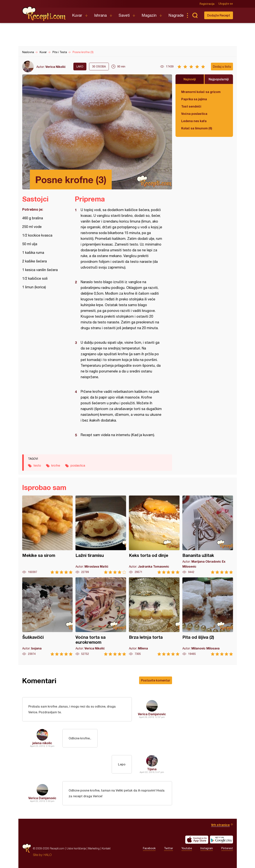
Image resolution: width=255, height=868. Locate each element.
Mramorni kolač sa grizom (201, 92)
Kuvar (77, 15)
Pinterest (227, 848)
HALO (48, 855)
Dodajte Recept (219, 15)
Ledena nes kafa (194, 121)
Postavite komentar (156, 680)
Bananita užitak (208, 535)
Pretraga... (195, 15)
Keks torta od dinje (154, 535)
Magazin (149, 15)
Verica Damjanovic (152, 714)
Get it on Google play (221, 840)
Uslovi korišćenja (76, 848)
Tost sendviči (191, 106)
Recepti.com (44, 14)
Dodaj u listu (222, 66)
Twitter (168, 848)
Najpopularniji (219, 79)
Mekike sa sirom (48, 535)
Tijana (152, 769)
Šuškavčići (48, 617)
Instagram (207, 848)
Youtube (187, 848)
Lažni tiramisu (101, 535)
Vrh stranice (220, 825)
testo (37, 465)
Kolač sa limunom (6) (197, 128)
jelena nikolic (42, 743)
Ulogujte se (226, 4)
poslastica (78, 465)
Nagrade (176, 15)
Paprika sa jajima (194, 99)
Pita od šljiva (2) (208, 617)
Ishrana (100, 15)
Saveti (124, 15)
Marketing (94, 848)
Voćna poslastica (194, 114)
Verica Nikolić (56, 67)
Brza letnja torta (154, 617)
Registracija (207, 4)
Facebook (149, 848)
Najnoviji (190, 79)
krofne (56, 465)
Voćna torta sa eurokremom (101, 617)
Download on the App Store (197, 840)
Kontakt (106, 848)
